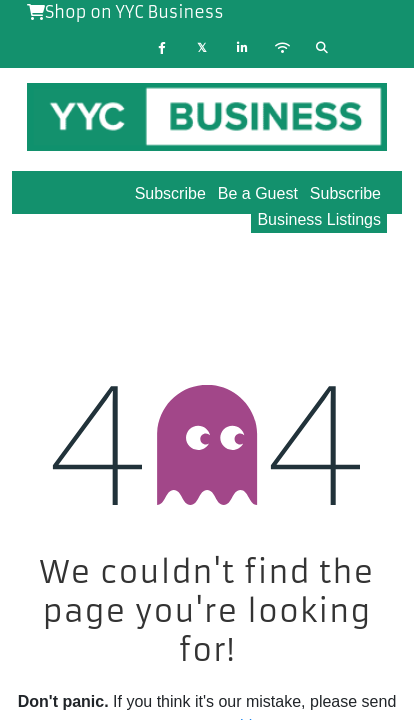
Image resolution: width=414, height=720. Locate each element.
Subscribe (345, 193)
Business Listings (319, 219)
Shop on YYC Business (125, 12)
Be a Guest (258, 193)
